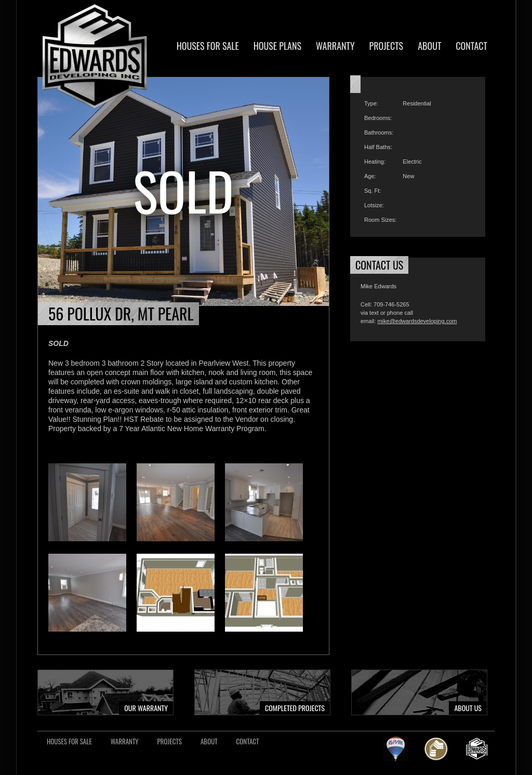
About (429, 46)
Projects (387, 46)
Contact (471, 46)
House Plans (277, 46)
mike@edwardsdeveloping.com (417, 321)
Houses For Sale (208, 46)
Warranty (335, 46)
